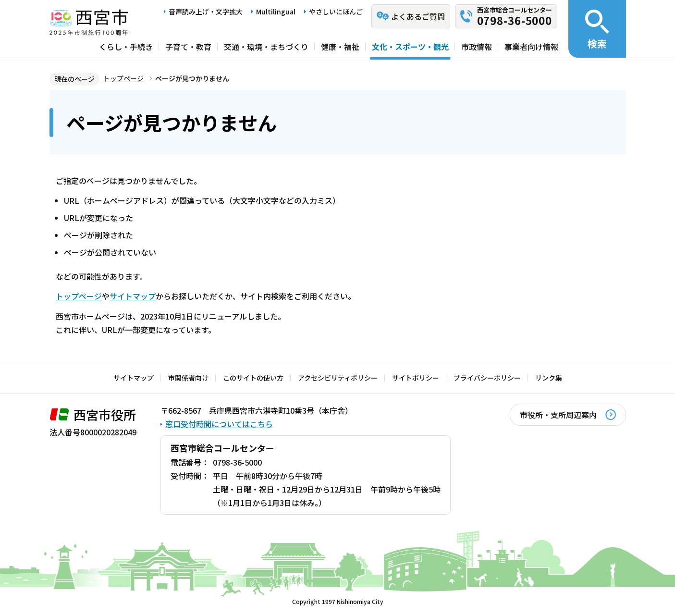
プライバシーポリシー (487, 378)
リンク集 (549, 378)
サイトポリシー (416, 378)
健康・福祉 (340, 47)
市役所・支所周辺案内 (558, 415)
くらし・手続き (126, 47)
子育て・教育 (188, 47)
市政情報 (477, 47)
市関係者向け (188, 378)
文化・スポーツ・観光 (410, 47)
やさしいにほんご (336, 12)
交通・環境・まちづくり (266, 47)
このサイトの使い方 (253, 378)
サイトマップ (133, 296)
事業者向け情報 (531, 47)
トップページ (123, 78)
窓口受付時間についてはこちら (219, 424)
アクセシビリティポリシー (338, 378)
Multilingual (276, 12)
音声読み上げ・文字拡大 (206, 12)
